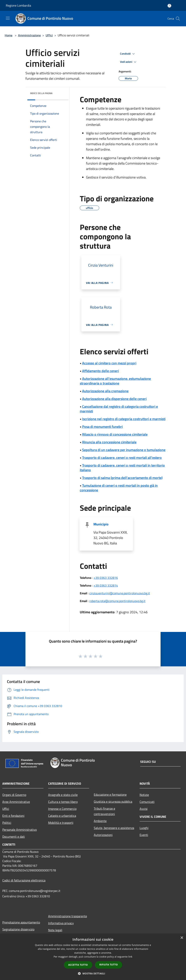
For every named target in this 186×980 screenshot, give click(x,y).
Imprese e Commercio (62, 809)
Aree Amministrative (16, 802)
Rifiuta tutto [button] (109, 965)
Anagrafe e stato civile (63, 795)
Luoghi (144, 828)
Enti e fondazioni (13, 816)
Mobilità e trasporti (61, 823)
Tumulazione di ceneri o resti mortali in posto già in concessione (119, 488)
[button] (93, 973)
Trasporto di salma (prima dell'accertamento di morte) (122, 478)
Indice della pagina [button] (41, 93)
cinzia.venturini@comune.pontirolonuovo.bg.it (120, 593)
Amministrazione (29, 35)
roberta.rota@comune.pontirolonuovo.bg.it (117, 601)
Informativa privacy (61, 923)
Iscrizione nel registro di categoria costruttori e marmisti (124, 419)
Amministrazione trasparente (68, 916)
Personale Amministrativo (20, 830)
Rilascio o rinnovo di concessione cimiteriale (115, 434)
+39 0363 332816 (106, 578)
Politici (7, 823)
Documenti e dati (14, 837)
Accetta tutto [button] (78, 965)
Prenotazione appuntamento (21, 922)
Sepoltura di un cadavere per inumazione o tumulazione (124, 450)
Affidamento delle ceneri (100, 371)
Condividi (128, 54)
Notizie (144, 795)
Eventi (144, 835)
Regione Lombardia (18, 5)
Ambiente (100, 821)
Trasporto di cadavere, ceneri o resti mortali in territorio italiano (122, 468)
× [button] (182, 938)
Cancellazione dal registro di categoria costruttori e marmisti (119, 409)
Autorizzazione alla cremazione (105, 391)
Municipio (101, 524)
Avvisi (144, 809)
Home (9, 35)
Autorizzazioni (103, 835)
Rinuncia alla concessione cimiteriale (109, 442)
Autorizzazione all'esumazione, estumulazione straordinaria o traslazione (115, 381)
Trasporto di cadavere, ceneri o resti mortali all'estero (122, 458)
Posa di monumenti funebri (102, 427)
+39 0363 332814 (106, 585)
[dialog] (93, 957)
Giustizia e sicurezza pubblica (113, 802)
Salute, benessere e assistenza (114, 828)
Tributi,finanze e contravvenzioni (104, 811)
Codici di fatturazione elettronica (24, 880)
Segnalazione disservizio (18, 929)
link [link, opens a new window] (130, 957)
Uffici (49, 35)
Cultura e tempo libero (63, 802)
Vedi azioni (129, 62)
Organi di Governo (14, 795)
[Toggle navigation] (8, 18)
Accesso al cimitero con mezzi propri (109, 363)
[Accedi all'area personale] (169, 6)
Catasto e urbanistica (62, 816)
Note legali (55, 930)
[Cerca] (178, 19)
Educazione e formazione (110, 795)
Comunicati (147, 802)
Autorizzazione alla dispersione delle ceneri (114, 399)
